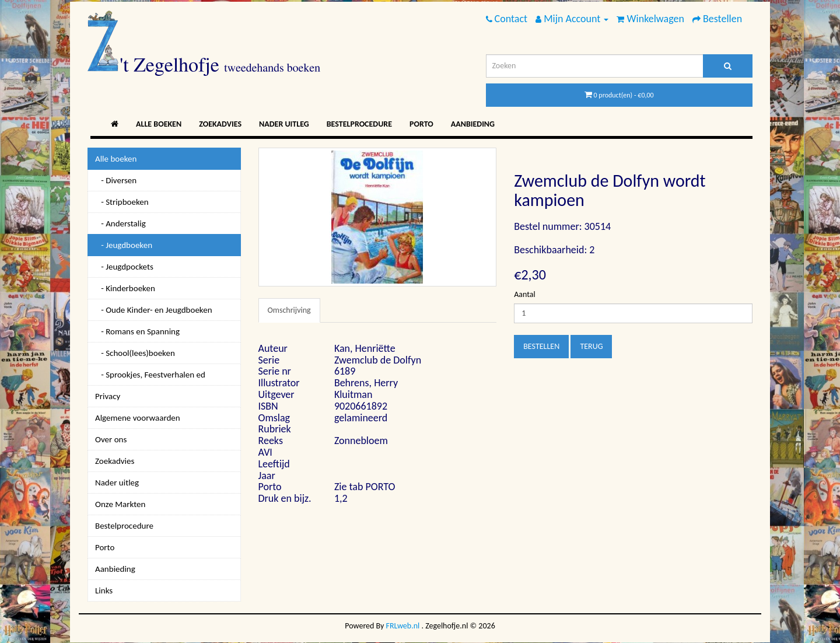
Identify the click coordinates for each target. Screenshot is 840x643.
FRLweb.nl (403, 626)
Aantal (524, 294)
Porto (421, 124)
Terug (591, 346)
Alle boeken (159, 124)
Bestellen (541, 346)
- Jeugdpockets (124, 267)
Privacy (108, 396)
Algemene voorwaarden (138, 418)
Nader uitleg (284, 124)
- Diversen (116, 180)
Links (104, 590)
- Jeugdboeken (124, 245)
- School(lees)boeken (135, 353)
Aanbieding (473, 124)
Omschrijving (289, 310)
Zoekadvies (220, 124)
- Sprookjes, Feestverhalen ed (150, 375)
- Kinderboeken (125, 288)
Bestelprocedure (359, 124)
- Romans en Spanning (137, 331)
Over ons (111, 439)
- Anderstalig (120, 223)
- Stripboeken (122, 202)
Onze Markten (120, 504)
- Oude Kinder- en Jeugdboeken (154, 310)
